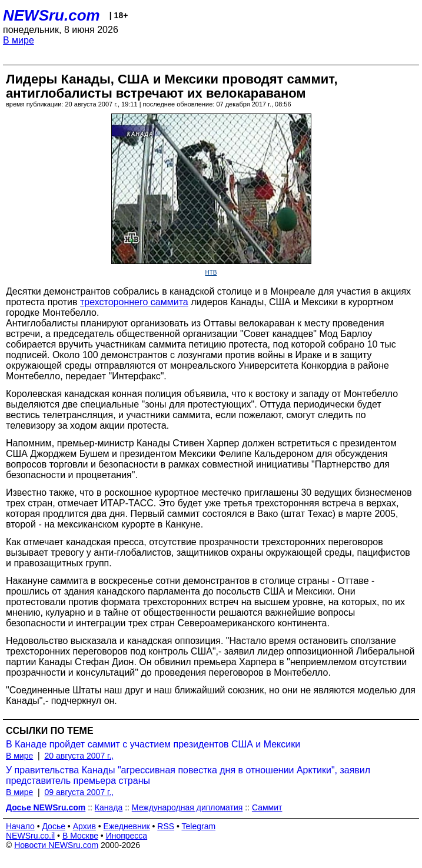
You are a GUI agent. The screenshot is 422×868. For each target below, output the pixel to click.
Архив (84, 826)
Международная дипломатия (187, 807)
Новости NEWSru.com (56, 845)
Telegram (199, 826)
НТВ (211, 273)
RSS (166, 826)
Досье (54, 826)
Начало (20, 826)
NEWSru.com (51, 15)
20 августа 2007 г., (79, 756)
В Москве (80, 836)
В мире (19, 40)
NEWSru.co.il (30, 836)
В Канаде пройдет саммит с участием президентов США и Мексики (153, 744)
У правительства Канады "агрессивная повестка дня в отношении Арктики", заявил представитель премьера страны (188, 775)
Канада (109, 807)
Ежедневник (127, 826)
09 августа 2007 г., (79, 792)
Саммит (267, 807)
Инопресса (127, 836)
